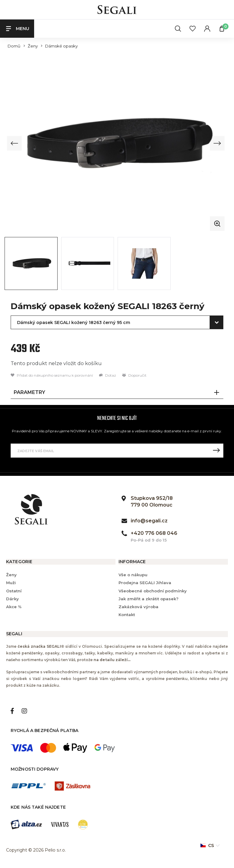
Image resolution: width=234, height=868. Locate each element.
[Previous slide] (15, 143)
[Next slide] (217, 143)
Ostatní (14, 591)
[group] (116, 143)
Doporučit (134, 376)
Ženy (33, 46)
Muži (11, 583)
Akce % (14, 607)
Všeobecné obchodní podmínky (153, 591)
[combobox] (117, 323)
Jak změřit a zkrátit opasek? (149, 599)
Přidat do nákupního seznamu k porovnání (52, 376)
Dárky (12, 599)
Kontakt (127, 615)
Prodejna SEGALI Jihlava (145, 583)
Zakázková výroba (138, 607)
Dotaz (108, 376)
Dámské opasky (61, 46)
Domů (14, 46)
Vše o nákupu (133, 575)
